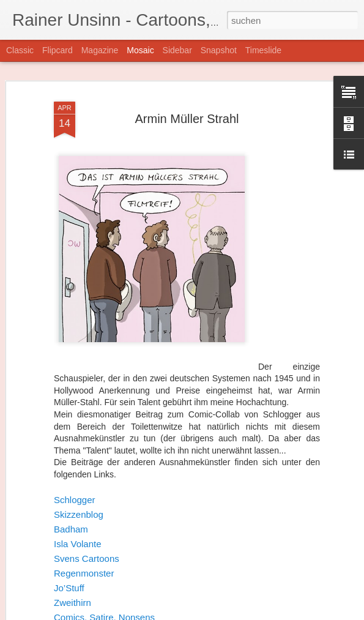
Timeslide (263, 50)
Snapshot (219, 50)
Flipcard (58, 50)
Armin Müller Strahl (187, 113)
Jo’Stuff (69, 583)
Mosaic (140, 50)
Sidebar (177, 50)
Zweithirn (72, 598)
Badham (71, 524)
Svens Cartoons (87, 554)
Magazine (100, 50)
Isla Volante (78, 539)
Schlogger (75, 495)
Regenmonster (84, 568)
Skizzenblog (79, 510)
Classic (20, 50)
